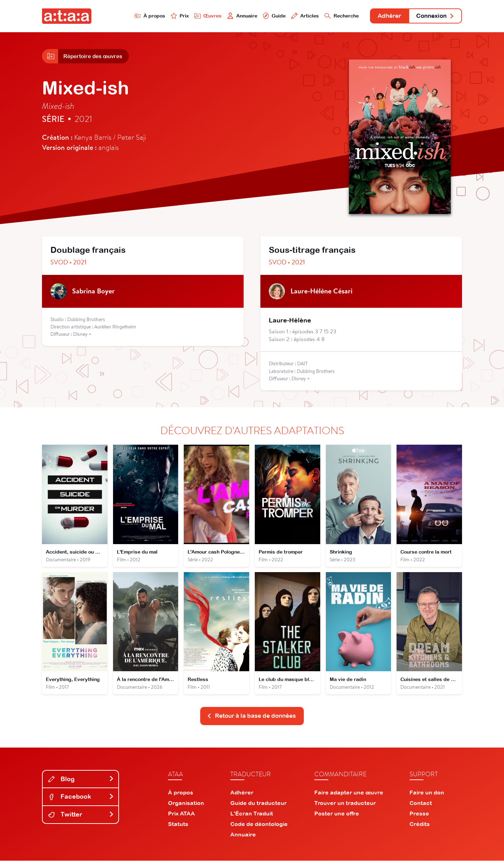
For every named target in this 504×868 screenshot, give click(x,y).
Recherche (330, 16)
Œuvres (188, 16)
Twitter (81, 822)
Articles (291, 16)
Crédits (420, 831)
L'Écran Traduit (252, 821)
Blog (81, 786)
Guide (259, 16)
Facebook (81, 804)
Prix (158, 16)
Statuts (178, 831)
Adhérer (382, 17)
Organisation (186, 810)
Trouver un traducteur (345, 810)
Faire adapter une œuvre (349, 800)
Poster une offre (337, 821)
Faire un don (427, 800)
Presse (419, 821)
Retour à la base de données (251, 723)
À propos (127, 16)
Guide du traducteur (258, 810)
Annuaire (225, 16)
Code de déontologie (259, 831)
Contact (421, 810)
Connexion (433, 17)
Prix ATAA (181, 821)
